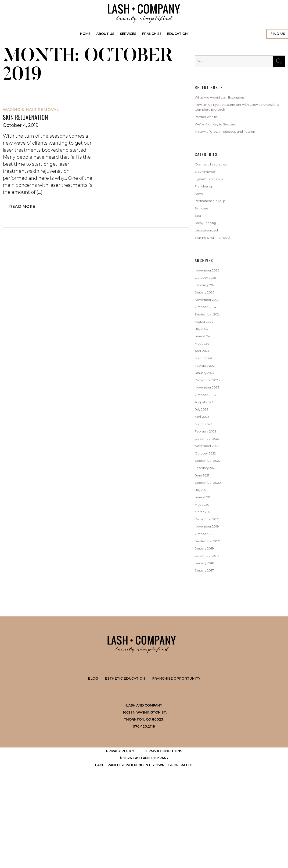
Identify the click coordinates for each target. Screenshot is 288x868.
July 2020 (204, 559)
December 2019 (211, 594)
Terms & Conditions (163, 836)
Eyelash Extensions (214, 191)
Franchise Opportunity (176, 764)
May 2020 (204, 576)
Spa (198, 235)
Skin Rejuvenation (29, 117)
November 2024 (211, 331)
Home (85, 34)
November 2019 (211, 602)
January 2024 (208, 418)
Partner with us (210, 122)
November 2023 (211, 436)
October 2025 (208, 304)
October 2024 (209, 340)
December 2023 (211, 427)
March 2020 (207, 585)
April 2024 (205, 392)
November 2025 (211, 296)
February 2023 (209, 488)
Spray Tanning (209, 244)
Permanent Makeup (215, 218)
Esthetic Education (125, 764)
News (200, 209)
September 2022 (212, 524)
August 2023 (207, 453)
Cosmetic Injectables (216, 174)
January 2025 (208, 322)
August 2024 (208, 357)
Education (178, 34)
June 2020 (205, 567)
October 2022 (208, 515)
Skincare (203, 226)
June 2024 (205, 374)
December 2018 (211, 637)
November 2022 (211, 506)
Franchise (152, 34)
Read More (21, 207)
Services (128, 34)
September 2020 (212, 550)
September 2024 (212, 348)
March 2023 (206, 480)
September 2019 (211, 620)
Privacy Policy (120, 836)
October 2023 (208, 445)
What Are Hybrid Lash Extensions (228, 98)
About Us (105, 34)
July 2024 (204, 366)
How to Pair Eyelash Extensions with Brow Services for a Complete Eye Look (237, 110)
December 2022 (211, 497)
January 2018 (208, 646)
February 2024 (209, 410)
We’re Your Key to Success (221, 131)
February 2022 (209, 532)
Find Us (278, 34)
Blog (93, 764)
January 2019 (208, 629)
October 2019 (208, 611)
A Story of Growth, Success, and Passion (235, 139)
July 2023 (204, 462)
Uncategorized (210, 253)
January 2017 (208, 655)
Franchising (207, 200)
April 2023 (205, 471)
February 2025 (209, 313)
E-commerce (208, 183)
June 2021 (205, 541)
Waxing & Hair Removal (31, 110)
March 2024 (207, 401)
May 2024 (204, 383)
